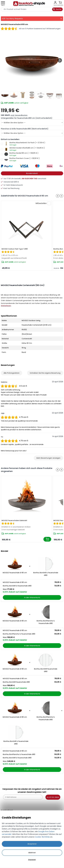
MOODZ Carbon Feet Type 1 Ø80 (15, 249)
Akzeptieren (32, 844)
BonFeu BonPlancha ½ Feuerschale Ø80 (46, 622)
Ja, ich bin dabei (53, 797)
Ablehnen (32, 853)
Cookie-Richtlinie (42, 837)
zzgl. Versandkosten (19, 115)
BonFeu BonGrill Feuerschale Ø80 (46, 670)
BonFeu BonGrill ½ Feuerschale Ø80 (46, 574)
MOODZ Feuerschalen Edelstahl (14, 520)
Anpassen (32, 860)
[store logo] (29, 4)
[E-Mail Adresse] (23, 797)
